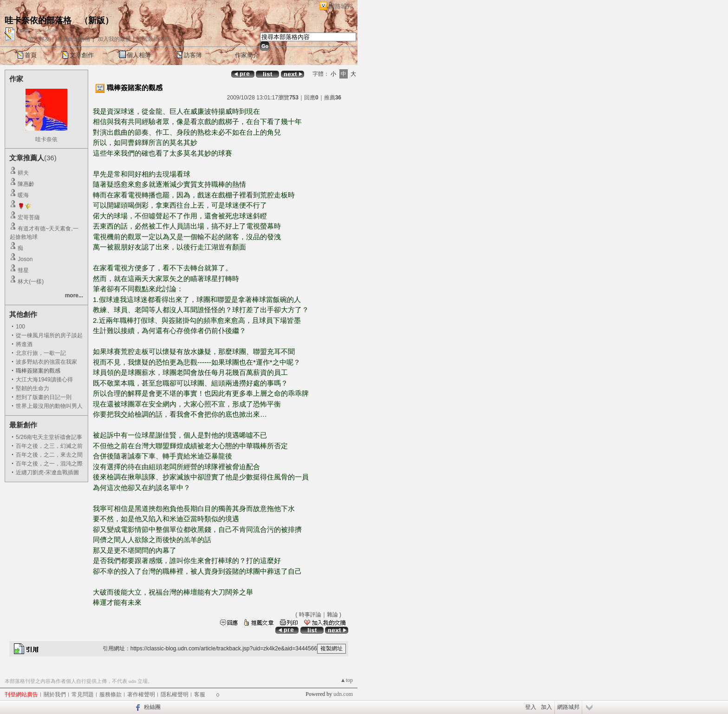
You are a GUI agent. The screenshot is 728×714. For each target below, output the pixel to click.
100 (20, 327)
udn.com (343, 694)
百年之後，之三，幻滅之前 (49, 446)
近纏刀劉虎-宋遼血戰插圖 (47, 472)
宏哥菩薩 (29, 217)
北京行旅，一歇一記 (41, 353)
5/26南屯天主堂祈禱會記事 (49, 437)
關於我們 (55, 694)
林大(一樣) (31, 282)
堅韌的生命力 (32, 388)
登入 (531, 707)
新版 (97, 20)
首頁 (31, 55)
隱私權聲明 (175, 694)
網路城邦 (341, 6)
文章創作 (82, 55)
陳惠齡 (26, 184)
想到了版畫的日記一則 (44, 397)
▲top (347, 680)
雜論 (332, 615)
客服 (200, 694)
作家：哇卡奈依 (38, 31)
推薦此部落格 (74, 39)
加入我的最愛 (114, 39)
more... (74, 295)
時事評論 (310, 615)
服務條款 (110, 694)
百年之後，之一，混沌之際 (49, 464)
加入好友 (39, 39)
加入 (546, 707)
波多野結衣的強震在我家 (46, 362)
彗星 (23, 270)
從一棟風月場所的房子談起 (49, 335)
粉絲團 (152, 707)
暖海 (23, 195)
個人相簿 (139, 55)
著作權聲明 (141, 694)
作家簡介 (247, 55)
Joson (25, 259)
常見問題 (83, 694)
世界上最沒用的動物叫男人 (49, 406)
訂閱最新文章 (153, 39)
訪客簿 (193, 55)
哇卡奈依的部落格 (38, 20)
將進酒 (24, 344)
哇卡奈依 (46, 139)
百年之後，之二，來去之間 (49, 455)
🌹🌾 (25, 206)
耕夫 (23, 173)
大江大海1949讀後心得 (44, 380)
